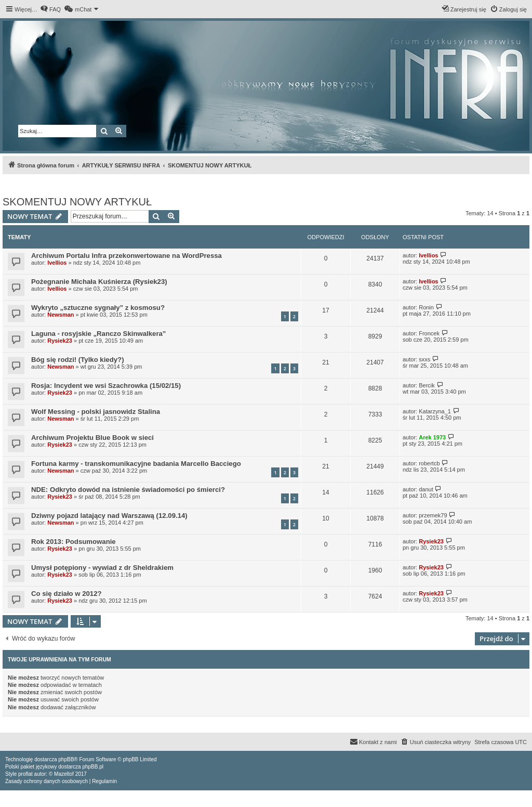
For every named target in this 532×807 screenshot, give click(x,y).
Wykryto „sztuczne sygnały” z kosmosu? (98, 308)
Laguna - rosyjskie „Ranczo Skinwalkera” (98, 334)
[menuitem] (50, 9)
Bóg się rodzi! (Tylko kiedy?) (78, 360)
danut (426, 489)
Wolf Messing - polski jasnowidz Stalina (96, 412)
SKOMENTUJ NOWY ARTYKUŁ (77, 202)
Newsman (61, 315)
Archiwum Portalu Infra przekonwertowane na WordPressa (127, 256)
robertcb (429, 463)
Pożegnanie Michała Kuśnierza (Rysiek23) (99, 282)
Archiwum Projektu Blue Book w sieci (92, 438)
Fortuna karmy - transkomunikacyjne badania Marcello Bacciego (136, 464)
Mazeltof (64, 774)
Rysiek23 (60, 341)
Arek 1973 (432, 437)
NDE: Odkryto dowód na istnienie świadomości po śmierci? (128, 490)
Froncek (429, 333)
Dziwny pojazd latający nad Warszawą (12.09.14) (109, 516)
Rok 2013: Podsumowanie (74, 542)
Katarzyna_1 (435, 411)
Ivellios (57, 263)
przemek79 (433, 515)
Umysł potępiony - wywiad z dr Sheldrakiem (102, 568)
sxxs (424, 359)
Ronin (426, 307)
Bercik (427, 385)
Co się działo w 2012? (66, 594)
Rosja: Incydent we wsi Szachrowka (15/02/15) (106, 386)
